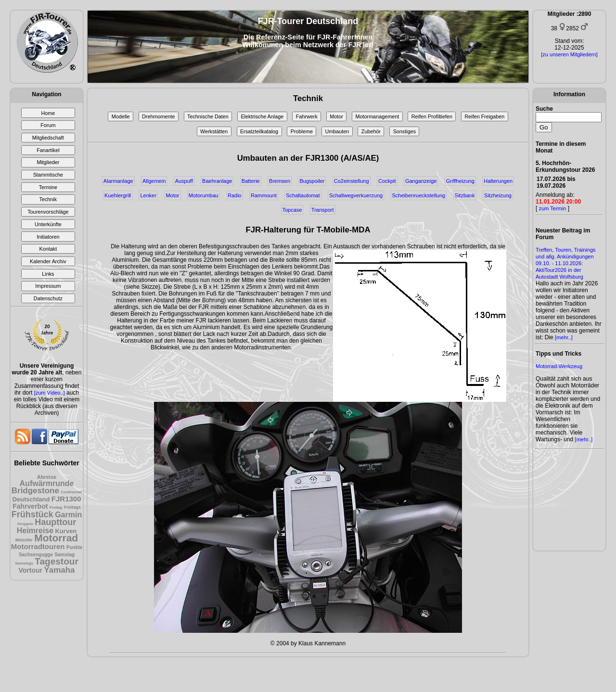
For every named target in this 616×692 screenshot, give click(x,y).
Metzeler (24, 540)
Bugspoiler (312, 181)
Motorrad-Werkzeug (559, 366)
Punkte (74, 547)
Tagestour (56, 561)
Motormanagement (378, 116)
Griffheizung (460, 181)
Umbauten (337, 131)
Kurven (66, 531)
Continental (71, 492)
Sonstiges (404, 131)
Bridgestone (35, 491)
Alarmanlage (118, 181)
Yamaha (59, 570)
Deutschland (31, 499)
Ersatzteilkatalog (259, 131)
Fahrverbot (30, 506)
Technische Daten (208, 116)
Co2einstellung (352, 181)
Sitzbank (465, 195)
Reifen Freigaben (485, 116)
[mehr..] (564, 337)
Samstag (64, 555)
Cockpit (387, 181)
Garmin (68, 515)
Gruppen (25, 524)
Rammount (264, 195)
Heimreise (35, 531)
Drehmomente (158, 116)
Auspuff (184, 181)
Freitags (72, 507)
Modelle (121, 116)
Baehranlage (217, 181)
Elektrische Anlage (262, 116)
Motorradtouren (38, 546)
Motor (336, 116)
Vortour (30, 570)
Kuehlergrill (118, 195)
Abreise (47, 477)
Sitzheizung (498, 195)
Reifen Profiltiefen (432, 116)
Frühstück (32, 514)
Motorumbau (204, 195)
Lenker (148, 195)
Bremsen (280, 181)
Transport (323, 210)
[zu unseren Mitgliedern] (569, 54)
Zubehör (371, 131)
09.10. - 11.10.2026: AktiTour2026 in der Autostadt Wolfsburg (559, 270)
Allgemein (154, 181)
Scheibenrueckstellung (419, 195)
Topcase (292, 210)
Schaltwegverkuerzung (356, 195)
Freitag (56, 507)
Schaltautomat (303, 195)
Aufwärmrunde (47, 483)
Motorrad (56, 538)
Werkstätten (214, 131)
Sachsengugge (36, 555)
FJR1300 (66, 499)
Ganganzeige (421, 181)
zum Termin (553, 208)
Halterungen (498, 181)
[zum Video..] (50, 393)
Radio (235, 195)
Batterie (251, 181)
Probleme (302, 131)
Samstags (24, 563)
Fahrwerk (307, 116)
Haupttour (55, 522)
